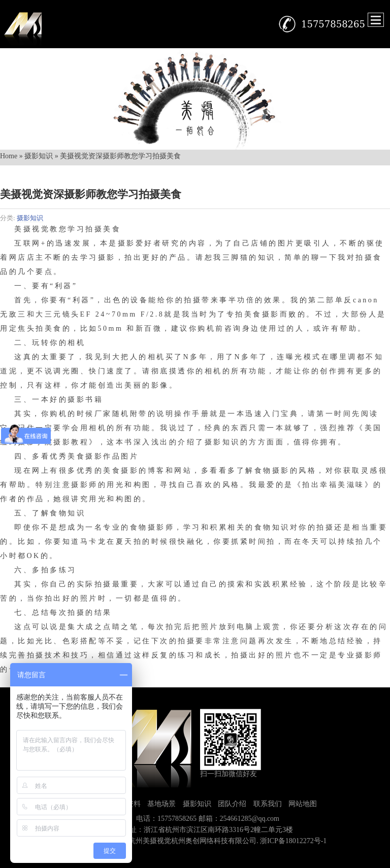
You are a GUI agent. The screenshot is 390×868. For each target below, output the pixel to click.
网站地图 (303, 804)
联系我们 (268, 804)
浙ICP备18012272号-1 (293, 841)
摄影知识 (39, 156)
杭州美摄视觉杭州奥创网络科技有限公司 (192, 841)
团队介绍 (232, 804)
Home (9, 156)
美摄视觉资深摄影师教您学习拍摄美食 (91, 194)
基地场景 (161, 804)
